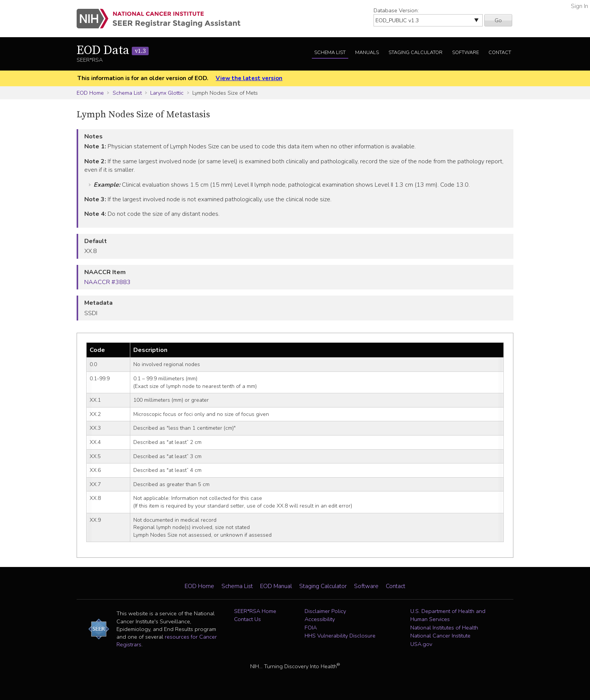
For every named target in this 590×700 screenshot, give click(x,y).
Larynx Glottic (167, 93)
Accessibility (320, 619)
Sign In (579, 6)
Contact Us (247, 619)
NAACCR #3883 (107, 282)
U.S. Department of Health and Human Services (448, 615)
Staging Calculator (415, 53)
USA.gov (421, 644)
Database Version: (396, 10)
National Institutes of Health (444, 628)
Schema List (330, 53)
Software (465, 53)
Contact (500, 53)
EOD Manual (276, 586)
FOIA (311, 628)
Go (498, 20)
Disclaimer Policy (325, 611)
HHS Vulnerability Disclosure (340, 636)
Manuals (367, 53)
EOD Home (90, 93)
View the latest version (249, 78)
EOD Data (113, 51)
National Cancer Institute (440, 636)
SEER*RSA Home (255, 611)
